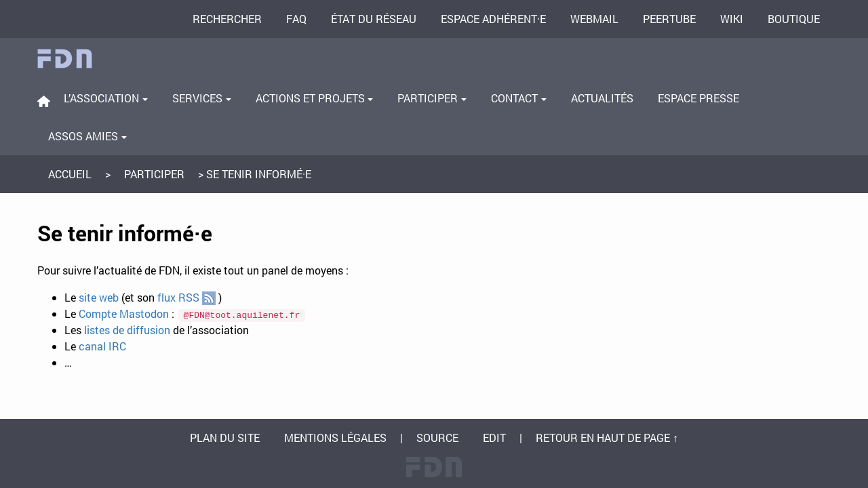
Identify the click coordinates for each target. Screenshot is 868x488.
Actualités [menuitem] (602, 98)
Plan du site (225, 438)
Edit (494, 438)
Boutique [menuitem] (794, 19)
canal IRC (102, 346)
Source (437, 438)
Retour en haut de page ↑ (607, 438)
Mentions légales (335, 438)
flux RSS (186, 298)
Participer (432, 98)
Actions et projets (315, 98)
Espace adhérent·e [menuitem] (493, 19)
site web (99, 297)
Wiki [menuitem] (732, 19)
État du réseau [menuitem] (374, 19)
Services (202, 98)
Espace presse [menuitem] (698, 98)
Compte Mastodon (124, 313)
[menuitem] (44, 101)
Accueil (70, 174)
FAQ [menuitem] (296, 19)
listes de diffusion (127, 330)
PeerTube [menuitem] (669, 19)
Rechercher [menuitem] (227, 19)
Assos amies (87, 136)
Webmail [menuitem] (594, 19)
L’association (106, 98)
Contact (519, 98)
